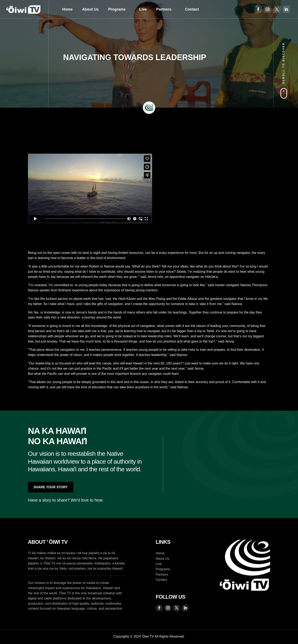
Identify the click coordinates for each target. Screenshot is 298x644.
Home (67, 9)
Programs (117, 9)
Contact (192, 9)
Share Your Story (51, 487)
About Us (90, 9)
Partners (164, 9)
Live (143, 9)
